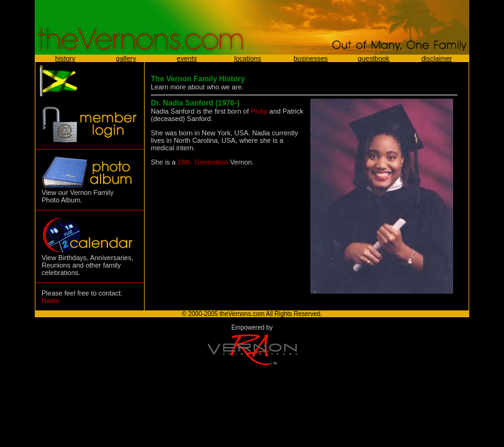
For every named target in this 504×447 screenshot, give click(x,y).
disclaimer (437, 58)
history (65, 58)
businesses (311, 58)
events (187, 58)
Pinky (259, 111)
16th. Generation (203, 162)
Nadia (51, 300)
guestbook (374, 58)
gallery (126, 58)
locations (247, 58)
